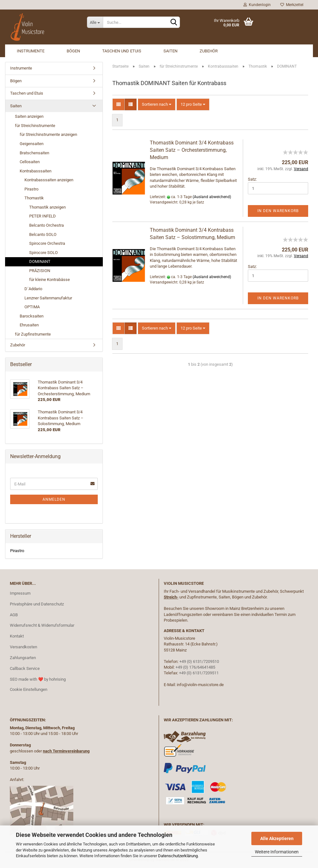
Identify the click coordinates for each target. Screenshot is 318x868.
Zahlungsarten (23, 658)
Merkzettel (292, 5)
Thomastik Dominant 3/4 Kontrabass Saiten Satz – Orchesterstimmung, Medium (192, 150)
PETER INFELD (43, 216)
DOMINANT (40, 261)
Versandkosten (23, 647)
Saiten (170, 51)
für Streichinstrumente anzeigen (48, 134)
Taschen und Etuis (122, 51)
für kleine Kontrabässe (50, 280)
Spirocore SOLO (43, 253)
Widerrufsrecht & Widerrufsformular (42, 625)
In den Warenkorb (278, 211)
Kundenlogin (257, 5)
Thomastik (34, 198)
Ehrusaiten (29, 325)
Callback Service (25, 668)
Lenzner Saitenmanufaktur (48, 298)
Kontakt (17, 636)
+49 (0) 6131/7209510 (199, 661)
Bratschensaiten (34, 153)
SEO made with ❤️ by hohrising (38, 679)
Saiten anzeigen (29, 116)
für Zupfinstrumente (33, 334)
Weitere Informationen (277, 852)
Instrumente (31, 51)
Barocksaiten (32, 316)
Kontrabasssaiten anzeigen (49, 180)
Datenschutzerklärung (178, 856)
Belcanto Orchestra (46, 225)
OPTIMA (32, 307)
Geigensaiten (32, 144)
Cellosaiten (30, 162)
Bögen (73, 51)
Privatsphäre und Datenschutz (37, 604)
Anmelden (54, 499)
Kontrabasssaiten (36, 171)
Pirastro (31, 189)
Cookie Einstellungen (29, 689)
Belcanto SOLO (43, 234)
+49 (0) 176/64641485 (195, 667)
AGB (14, 615)
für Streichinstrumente (35, 126)
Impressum (20, 593)
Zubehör (209, 51)
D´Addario (33, 289)
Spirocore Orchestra (47, 243)
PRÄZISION (40, 271)
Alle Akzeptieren (277, 838)
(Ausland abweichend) (212, 197)
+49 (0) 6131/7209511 (199, 673)
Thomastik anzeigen (47, 207)
